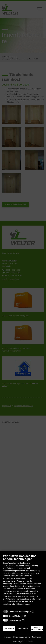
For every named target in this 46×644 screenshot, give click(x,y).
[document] (23, 582)
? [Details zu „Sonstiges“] (23, 620)
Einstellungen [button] (37, 637)
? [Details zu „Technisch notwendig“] (33, 612)
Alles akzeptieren (37, 628)
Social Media (15, 616)
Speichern (23, 628)
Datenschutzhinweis (22, 637)
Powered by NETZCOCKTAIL (23, 642)
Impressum (8, 637)
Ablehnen (9, 628)
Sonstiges (14, 620)
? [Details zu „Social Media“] (25, 616)
